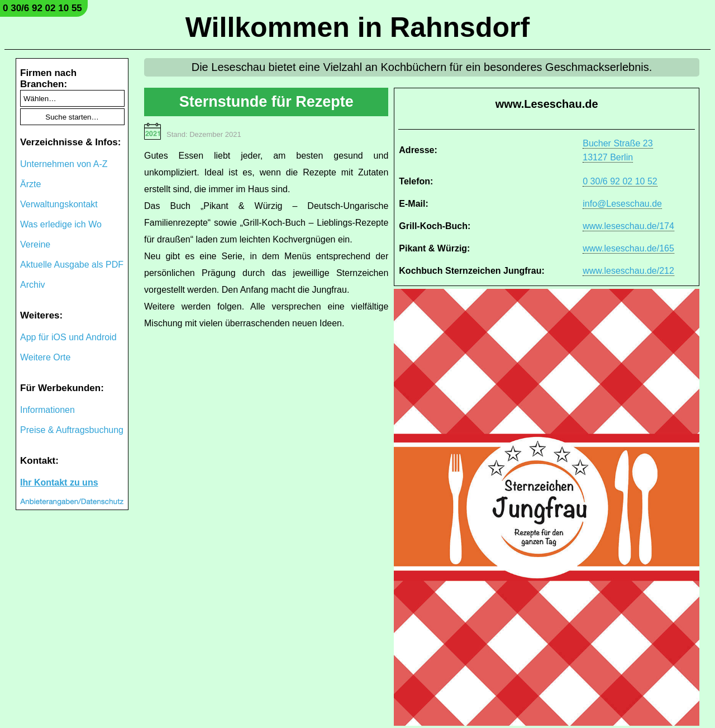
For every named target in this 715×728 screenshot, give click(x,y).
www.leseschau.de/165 (628, 248)
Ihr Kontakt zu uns (59, 482)
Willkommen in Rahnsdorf (357, 27)
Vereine (35, 244)
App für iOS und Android (68, 337)
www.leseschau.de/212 (628, 271)
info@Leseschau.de (622, 204)
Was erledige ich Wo (61, 224)
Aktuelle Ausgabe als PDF (72, 265)
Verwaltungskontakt (59, 204)
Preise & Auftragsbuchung (72, 430)
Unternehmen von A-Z (64, 164)
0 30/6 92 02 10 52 (620, 181)
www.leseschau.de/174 (628, 226)
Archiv (32, 285)
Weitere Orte (45, 357)
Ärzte (30, 184)
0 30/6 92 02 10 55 (42, 8)
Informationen (47, 410)
